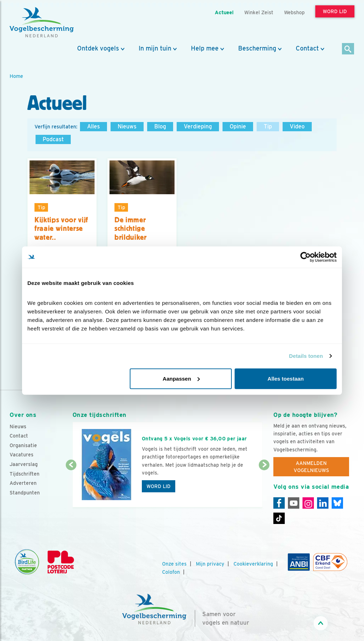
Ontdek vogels (98, 48)
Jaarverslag (24, 464)
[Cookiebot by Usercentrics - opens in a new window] (306, 257)
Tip (268, 126)
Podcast (53, 139)
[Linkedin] (323, 503)
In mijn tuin (155, 48)
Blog (160, 126)
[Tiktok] (279, 518)
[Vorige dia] (71, 487)
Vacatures (22, 455)
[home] (42, 22)
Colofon (171, 572)
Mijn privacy (210, 564)
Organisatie (23, 445)
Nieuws (127, 126)
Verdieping (198, 126)
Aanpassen (181, 378)
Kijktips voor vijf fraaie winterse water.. (61, 229)
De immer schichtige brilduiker (131, 229)
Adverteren (23, 483)
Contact (307, 48)
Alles (93, 126)
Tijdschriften (25, 474)
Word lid (159, 486)
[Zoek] (348, 49)
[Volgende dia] (264, 487)
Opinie (238, 126)
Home (16, 76)
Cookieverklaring (253, 564)
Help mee (205, 48)
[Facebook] (279, 503)
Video (297, 126)
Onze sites (174, 564)
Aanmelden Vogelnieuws (311, 467)
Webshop (294, 12)
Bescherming (257, 48)
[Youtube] (294, 503)
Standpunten (25, 493)
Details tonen (306, 356)
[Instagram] (308, 503)
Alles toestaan (286, 378)
